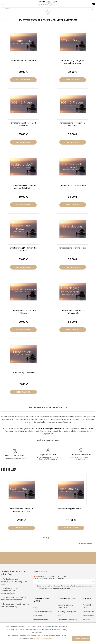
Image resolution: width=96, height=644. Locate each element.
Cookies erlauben (81, 639)
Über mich (38, 616)
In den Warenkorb (23, 80)
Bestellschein (88, 616)
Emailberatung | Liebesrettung (73, 185)
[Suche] (48, 9)
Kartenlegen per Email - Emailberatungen (48, 20)
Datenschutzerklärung (68, 620)
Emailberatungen (41, 620)
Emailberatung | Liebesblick (23, 373)
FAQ (35, 608)
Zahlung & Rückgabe (67, 612)
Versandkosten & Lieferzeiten (65, 606)
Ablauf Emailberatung (43, 612)
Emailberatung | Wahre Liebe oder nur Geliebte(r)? (23, 187)
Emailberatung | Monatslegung (73, 248)
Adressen (87, 620)
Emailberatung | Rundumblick (23, 60)
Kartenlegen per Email (52, 428)
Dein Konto (88, 599)
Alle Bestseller (87, 544)
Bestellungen (88, 612)
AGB (60, 616)
